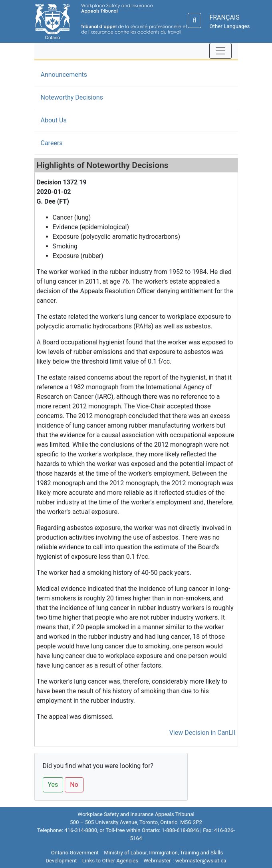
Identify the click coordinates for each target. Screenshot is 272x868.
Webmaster (157, 861)
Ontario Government (75, 853)
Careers (52, 143)
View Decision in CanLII (203, 733)
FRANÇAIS (224, 17)
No (74, 785)
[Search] (195, 20)
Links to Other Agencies (110, 861)
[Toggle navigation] (220, 51)
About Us (54, 120)
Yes (53, 785)
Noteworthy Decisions (84, 97)
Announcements (64, 75)
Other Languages (229, 26)
